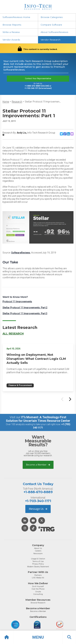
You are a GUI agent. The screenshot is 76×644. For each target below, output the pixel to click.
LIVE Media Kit (38, 578)
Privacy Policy (38, 564)
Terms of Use (38, 561)
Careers (38, 551)
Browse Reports (12, 25)
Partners (38, 575)
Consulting (38, 594)
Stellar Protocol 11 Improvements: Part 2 (25, 308)
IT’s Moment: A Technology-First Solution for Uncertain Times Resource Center (38, 419)
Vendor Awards (11, 40)
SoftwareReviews (21, 253)
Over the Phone (38, 589)
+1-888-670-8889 (38, 492)
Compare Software (51, 25)
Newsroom (38, 553)
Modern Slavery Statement (38, 567)
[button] (38, 637)
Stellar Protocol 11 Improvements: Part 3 (25, 313)
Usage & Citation (38, 559)
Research (17, 102)
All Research (13, 334)
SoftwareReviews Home (16, 17)
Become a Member (38, 465)
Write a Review (11, 32)
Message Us (38, 509)
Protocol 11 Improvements (17, 302)
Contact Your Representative (38, 79)
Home (6, 102)
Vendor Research (50, 40)
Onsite (38, 592)
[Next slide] (70, 399)
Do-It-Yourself (38, 586)
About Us (38, 548)
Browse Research (38, 603)
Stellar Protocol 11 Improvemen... (43, 102)
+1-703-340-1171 (38, 501)
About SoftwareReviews (54, 32)
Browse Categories (52, 17)
